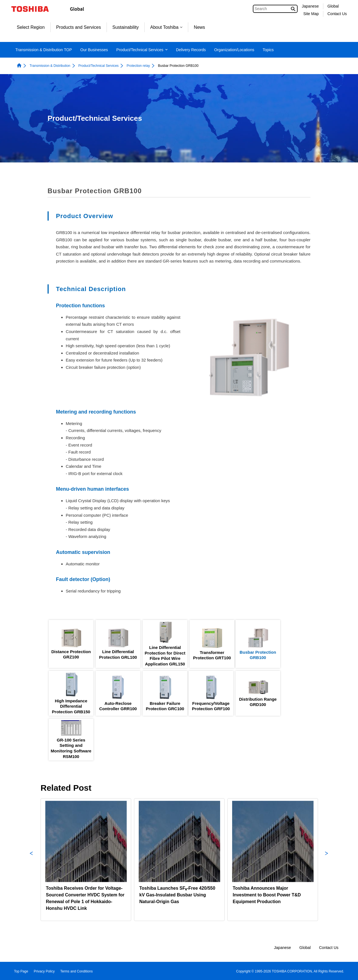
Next (327, 860)
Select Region (31, 27)
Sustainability (126, 27)
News (199, 27)
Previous (31, 860)
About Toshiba (166, 27)
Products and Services (79, 27)
